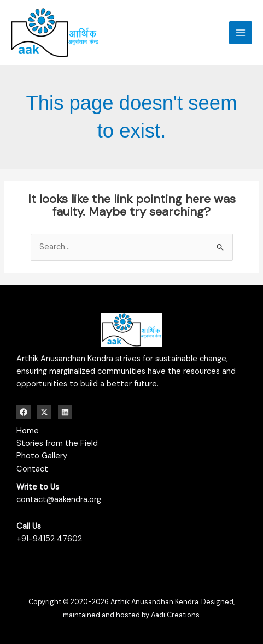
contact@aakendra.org (59, 500)
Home (28, 431)
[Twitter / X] (44, 412)
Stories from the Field (57, 443)
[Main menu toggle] (241, 33)
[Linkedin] (65, 412)
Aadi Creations (175, 615)
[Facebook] (24, 412)
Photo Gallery (42, 456)
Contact (32, 469)
